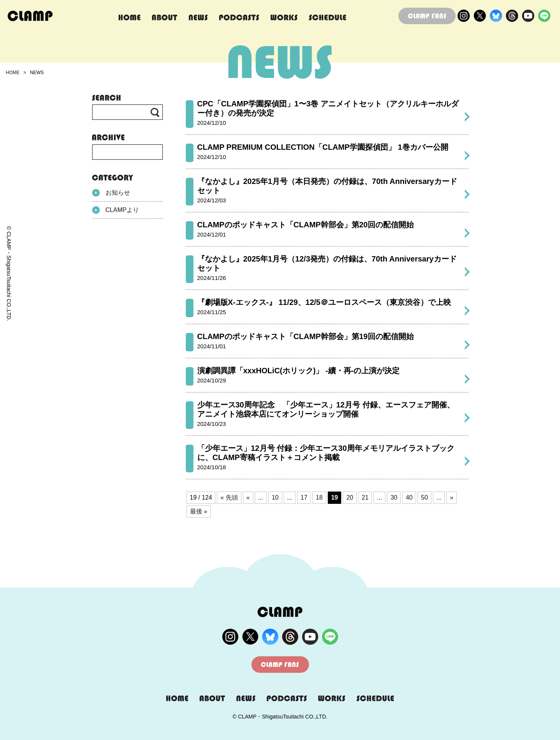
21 (365, 497)
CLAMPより (116, 210)
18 (319, 497)
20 (350, 497)
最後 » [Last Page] (199, 511)
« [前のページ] (248, 497)
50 (425, 497)
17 (304, 497)
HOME (13, 73)
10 (275, 497)
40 (409, 497)
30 (394, 497)
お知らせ (111, 193)
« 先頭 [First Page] (229, 497)
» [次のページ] (452, 497)
